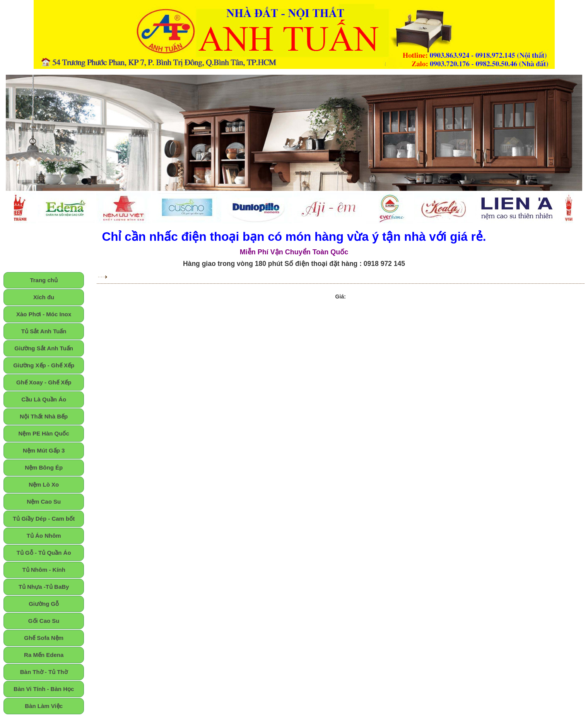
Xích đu (44, 297)
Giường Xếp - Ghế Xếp (44, 365)
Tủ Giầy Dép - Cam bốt (44, 519)
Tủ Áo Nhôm (44, 536)
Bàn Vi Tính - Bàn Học (44, 689)
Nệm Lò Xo (44, 484)
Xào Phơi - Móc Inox (44, 314)
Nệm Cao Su (44, 502)
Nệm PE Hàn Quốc (44, 433)
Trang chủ (44, 280)
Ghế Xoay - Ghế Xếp (44, 382)
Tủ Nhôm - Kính (44, 570)
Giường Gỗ (44, 604)
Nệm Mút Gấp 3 (44, 450)
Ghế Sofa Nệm (44, 638)
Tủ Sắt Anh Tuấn (44, 331)
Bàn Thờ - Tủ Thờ (44, 672)
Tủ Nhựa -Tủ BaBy (44, 587)
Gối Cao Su (44, 621)
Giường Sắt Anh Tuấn (44, 348)
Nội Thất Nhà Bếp (44, 416)
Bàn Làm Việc (44, 706)
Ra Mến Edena (44, 655)
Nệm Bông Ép (44, 467)
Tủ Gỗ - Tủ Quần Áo (44, 553)
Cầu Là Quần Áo (44, 399)
